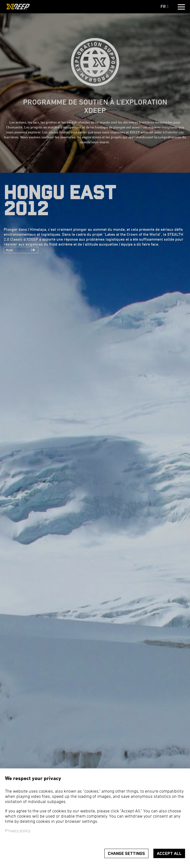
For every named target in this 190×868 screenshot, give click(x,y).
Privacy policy (18, 831)
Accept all (169, 854)
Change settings (126, 854)
